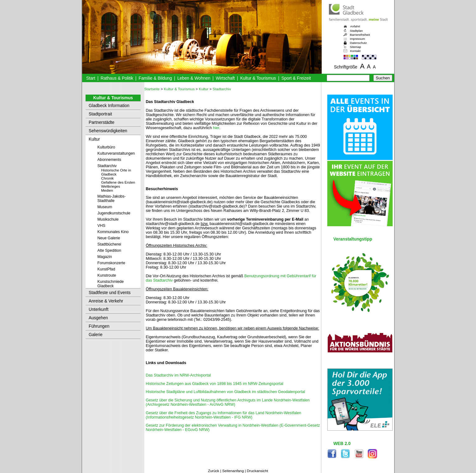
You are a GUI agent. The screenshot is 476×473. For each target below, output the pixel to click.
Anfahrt (355, 26)
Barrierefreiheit (360, 35)
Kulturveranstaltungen (116, 153)
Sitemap (356, 47)
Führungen (99, 326)
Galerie (96, 335)
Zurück (213, 471)
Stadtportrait (100, 114)
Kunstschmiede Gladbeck (111, 284)
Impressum (358, 39)
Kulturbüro (106, 147)
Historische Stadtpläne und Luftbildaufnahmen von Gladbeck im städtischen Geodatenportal (226, 392)
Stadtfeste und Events (110, 293)
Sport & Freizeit (296, 78)
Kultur (94, 139)
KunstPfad (106, 269)
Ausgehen (98, 318)
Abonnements (109, 160)
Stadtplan (357, 31)
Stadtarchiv (107, 166)
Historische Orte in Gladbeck (116, 172)
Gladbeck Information (109, 106)
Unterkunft (99, 309)
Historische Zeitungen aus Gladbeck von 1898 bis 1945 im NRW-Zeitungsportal (215, 384)
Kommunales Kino (113, 232)
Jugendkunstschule (114, 213)
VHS (101, 226)
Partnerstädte (102, 122)
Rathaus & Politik (117, 78)
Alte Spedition (109, 251)
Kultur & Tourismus (258, 78)
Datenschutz (359, 43)
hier (216, 128)
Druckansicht (257, 471)
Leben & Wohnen (194, 78)
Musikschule (108, 219)
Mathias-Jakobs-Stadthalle (112, 199)
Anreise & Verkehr (106, 301)
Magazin (105, 257)
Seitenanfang (233, 471)
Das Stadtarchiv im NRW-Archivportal (178, 375)
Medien (107, 190)
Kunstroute (107, 275)
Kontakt (355, 51)
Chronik (107, 178)
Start (91, 78)
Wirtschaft (225, 78)
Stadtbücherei (109, 244)
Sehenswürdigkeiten (108, 131)
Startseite (152, 89)
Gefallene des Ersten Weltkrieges (118, 184)
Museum (105, 207)
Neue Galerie (109, 238)
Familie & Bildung (155, 78)
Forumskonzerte (111, 263)
